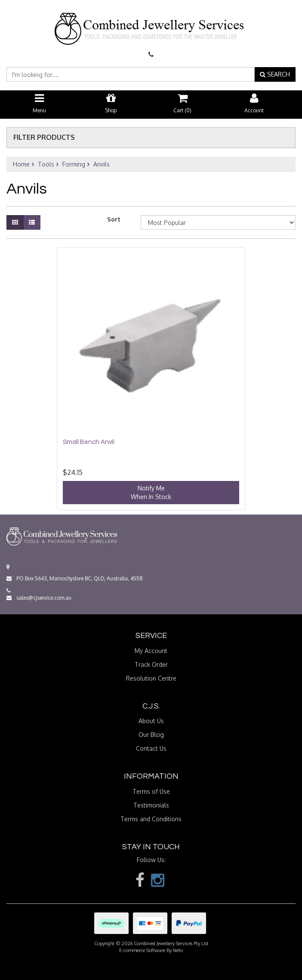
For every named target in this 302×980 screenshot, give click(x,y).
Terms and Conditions (151, 819)
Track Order (151, 664)
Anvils (102, 164)
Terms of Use (151, 791)
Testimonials (151, 805)
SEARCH (275, 74)
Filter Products (44, 138)
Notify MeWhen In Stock (151, 492)
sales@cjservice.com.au (39, 598)
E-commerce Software (142, 950)
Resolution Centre (151, 678)
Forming (74, 164)
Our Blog (151, 735)
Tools (46, 164)
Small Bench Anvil (89, 442)
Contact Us (151, 748)
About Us (151, 721)
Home (21, 164)
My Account (151, 651)
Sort (114, 219)
